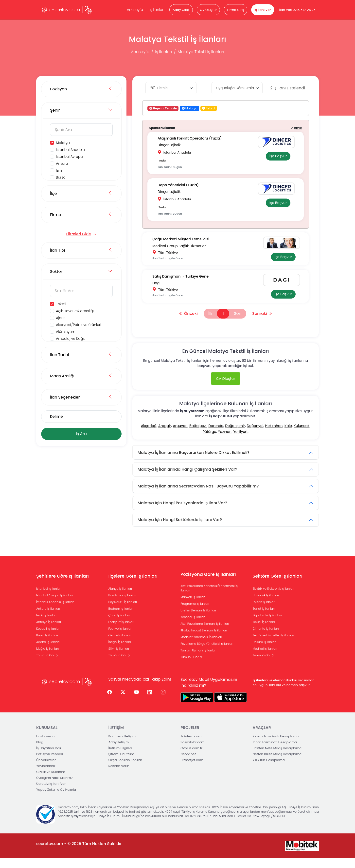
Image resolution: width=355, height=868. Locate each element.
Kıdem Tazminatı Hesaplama (276, 746)
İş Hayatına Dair (49, 758)
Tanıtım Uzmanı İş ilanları (198, 660)
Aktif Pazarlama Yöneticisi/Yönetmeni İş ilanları (209, 598)
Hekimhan (274, 436)
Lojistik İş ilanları (264, 612)
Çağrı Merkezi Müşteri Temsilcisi (184, 245)
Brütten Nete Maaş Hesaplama (277, 758)
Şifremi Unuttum (121, 764)
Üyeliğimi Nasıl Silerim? (54, 788)
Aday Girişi (181, 10)
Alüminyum (66, 332)
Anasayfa (135, 10)
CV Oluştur (208, 10)
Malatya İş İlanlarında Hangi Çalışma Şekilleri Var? (187, 479)
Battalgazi (198, 436)
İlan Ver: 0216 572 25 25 (297, 10)
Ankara (62, 163)
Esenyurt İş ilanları (121, 632)
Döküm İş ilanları (265, 652)
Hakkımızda (45, 746)
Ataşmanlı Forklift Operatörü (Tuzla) (193, 139)
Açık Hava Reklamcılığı (75, 311)
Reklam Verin (119, 776)
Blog (40, 752)
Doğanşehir (235, 436)
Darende (216, 436)
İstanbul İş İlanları (49, 598)
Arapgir (165, 436)
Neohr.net (188, 764)
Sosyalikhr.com (192, 752)
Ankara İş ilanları (48, 618)
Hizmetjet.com (192, 770)
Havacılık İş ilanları (266, 605)
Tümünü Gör (47, 665)
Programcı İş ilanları (195, 614)
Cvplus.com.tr (191, 758)
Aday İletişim (119, 752)
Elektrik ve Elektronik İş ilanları (274, 598)
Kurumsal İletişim (122, 746)
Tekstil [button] (209, 108)
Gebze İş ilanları (120, 645)
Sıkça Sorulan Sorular (125, 770)
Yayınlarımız (46, 776)
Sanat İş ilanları (264, 618)
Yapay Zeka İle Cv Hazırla (56, 799)
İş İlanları (157, 10)
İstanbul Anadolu (70, 150)
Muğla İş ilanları (47, 658)
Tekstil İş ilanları (264, 632)
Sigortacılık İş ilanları (267, 625)
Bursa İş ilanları (47, 645)
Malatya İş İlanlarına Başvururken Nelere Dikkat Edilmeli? (194, 462)
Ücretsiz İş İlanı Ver (51, 794)
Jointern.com (191, 746)
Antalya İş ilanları (49, 632)
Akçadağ (149, 436)
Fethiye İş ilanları (120, 638)
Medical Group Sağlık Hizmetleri (182, 250)
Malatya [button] (190, 108)
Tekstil (61, 304)
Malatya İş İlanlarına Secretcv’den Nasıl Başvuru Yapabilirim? (198, 496)
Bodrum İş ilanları (121, 618)
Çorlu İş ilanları (119, 625)
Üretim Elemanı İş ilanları (198, 620)
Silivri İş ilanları (119, 658)
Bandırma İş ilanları (122, 605)
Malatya (63, 143)
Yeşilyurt (240, 442)
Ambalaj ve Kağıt (70, 339)
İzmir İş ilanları (46, 625)
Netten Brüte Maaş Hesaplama (277, 764)
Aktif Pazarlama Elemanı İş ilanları (205, 634)
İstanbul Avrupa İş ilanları (54, 605)
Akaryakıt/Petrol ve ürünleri (79, 325)
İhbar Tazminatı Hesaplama (275, 752)
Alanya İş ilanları (120, 598)
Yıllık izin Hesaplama (269, 770)
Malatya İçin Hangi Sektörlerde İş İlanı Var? (180, 530)
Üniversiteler (46, 770)
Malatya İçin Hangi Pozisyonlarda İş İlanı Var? (182, 513)
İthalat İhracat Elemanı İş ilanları (204, 640)
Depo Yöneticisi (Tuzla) (181, 188)
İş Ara (81, 434)
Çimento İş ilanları (266, 638)
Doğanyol (255, 436)
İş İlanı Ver (263, 10)
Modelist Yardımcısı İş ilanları (201, 647)
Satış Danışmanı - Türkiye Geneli (185, 285)
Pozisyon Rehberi (50, 764)
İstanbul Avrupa (69, 157)
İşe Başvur (276, 157)
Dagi (159, 291)
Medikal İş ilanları (265, 658)
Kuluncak (302, 436)
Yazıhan (225, 442)
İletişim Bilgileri (120, 758)
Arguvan (180, 436)
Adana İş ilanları (48, 652)
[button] (183, 108)
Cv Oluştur (226, 388)
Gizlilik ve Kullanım (51, 782)
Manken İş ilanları (193, 607)
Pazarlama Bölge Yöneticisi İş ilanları (207, 654)
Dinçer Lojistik (171, 144)
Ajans (61, 318)
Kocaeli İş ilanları (48, 638)
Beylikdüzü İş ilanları (123, 612)
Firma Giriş (235, 10)
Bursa (61, 177)
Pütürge (209, 442)
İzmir (60, 170)
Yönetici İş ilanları (193, 627)
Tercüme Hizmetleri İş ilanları (273, 645)
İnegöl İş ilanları (120, 652)
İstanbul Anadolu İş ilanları (55, 612)
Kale (288, 436)
